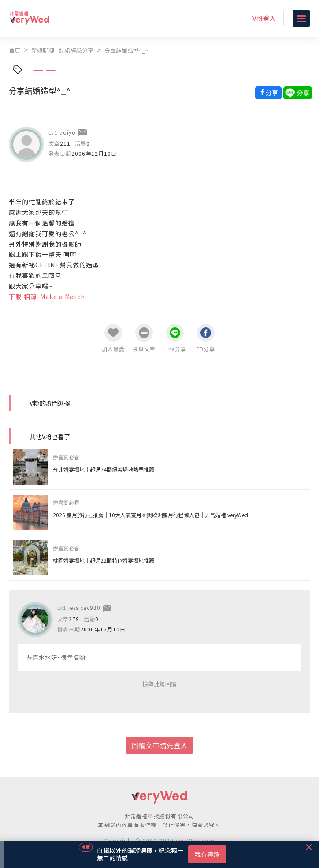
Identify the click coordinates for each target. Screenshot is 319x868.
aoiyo (68, 132)
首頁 (15, 50)
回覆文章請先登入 (159, 745)
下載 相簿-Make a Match (47, 297)
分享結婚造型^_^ (126, 51)
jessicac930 (84, 607)
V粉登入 (264, 18)
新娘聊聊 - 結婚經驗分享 (62, 50)
